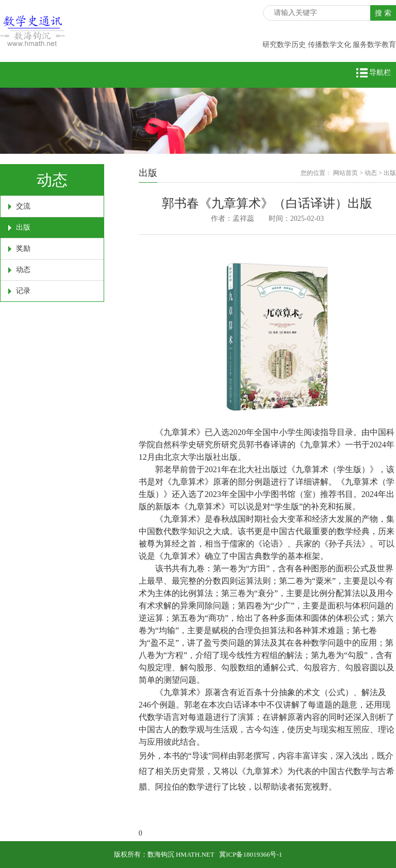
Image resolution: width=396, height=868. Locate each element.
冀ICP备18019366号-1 (251, 854)
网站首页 (345, 173)
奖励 (23, 248)
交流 (23, 206)
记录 (23, 291)
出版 (23, 227)
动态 (23, 270)
